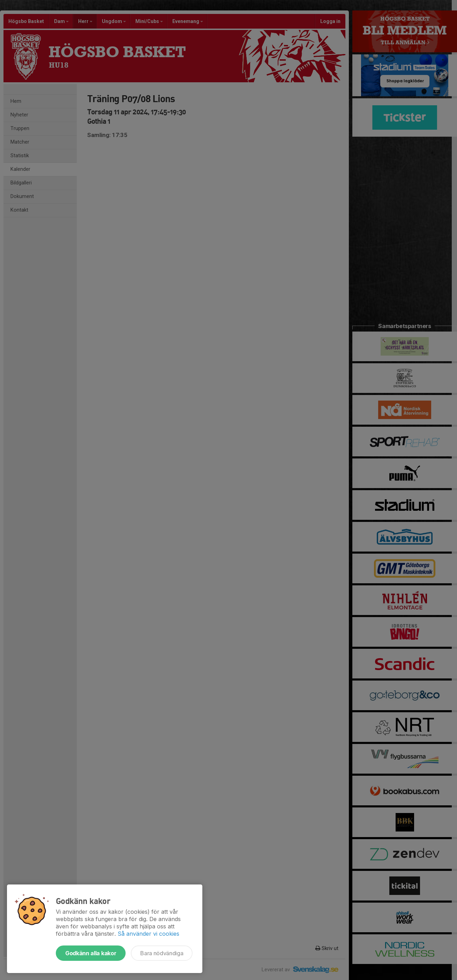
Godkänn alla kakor (91, 953)
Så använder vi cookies (148, 934)
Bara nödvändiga (162, 953)
